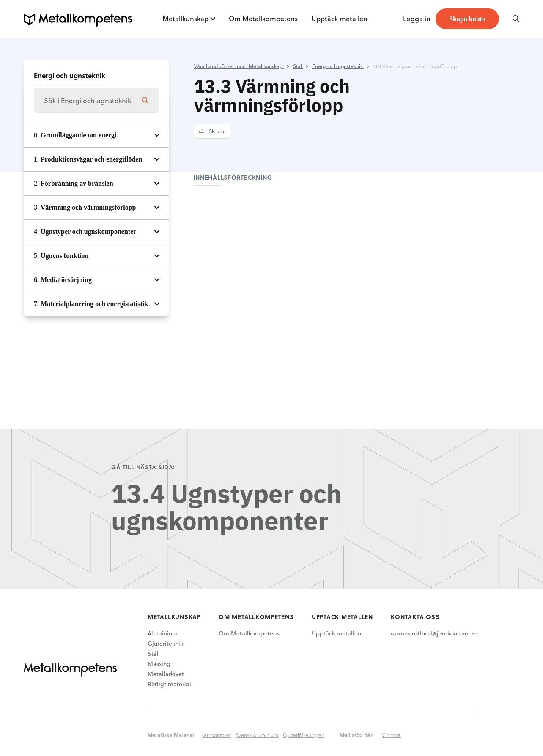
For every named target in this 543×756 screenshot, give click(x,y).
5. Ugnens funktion (61, 256)
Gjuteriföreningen (304, 735)
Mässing (159, 664)
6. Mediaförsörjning (63, 280)
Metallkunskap (185, 18)
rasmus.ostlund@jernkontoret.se (434, 633)
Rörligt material (169, 684)
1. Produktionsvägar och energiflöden (88, 159)
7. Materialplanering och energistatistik (91, 304)
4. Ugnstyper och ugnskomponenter (85, 231)
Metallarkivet (166, 674)
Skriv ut (213, 131)
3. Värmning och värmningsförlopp (85, 207)
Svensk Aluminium (257, 735)
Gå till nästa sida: (143, 467)
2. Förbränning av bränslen (74, 183)
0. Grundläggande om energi (75, 135)
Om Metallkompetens (263, 18)
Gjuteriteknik (165, 643)
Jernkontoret (217, 735)
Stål (153, 653)
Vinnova (391, 735)
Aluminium (163, 633)
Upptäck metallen (339, 18)
